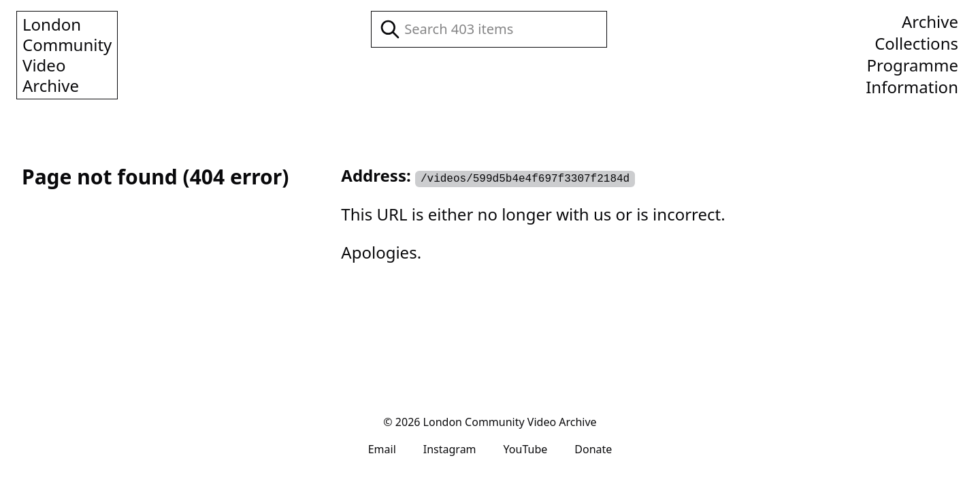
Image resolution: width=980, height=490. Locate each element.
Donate (593, 449)
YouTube (526, 449)
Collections (916, 44)
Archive (930, 22)
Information (912, 87)
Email (382, 449)
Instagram (450, 449)
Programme (912, 65)
